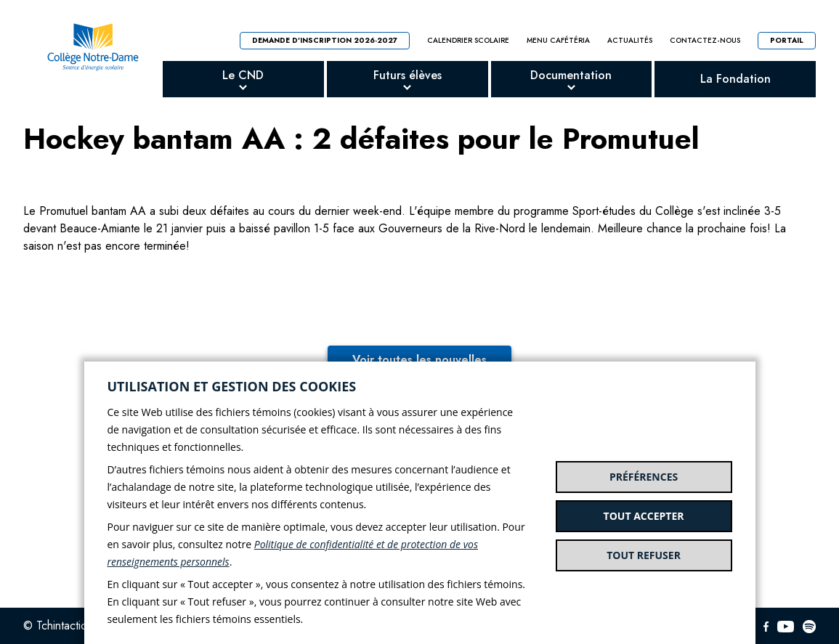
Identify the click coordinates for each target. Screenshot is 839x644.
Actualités (630, 41)
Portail (787, 40)
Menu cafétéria (558, 41)
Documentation (571, 75)
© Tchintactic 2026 (70, 625)
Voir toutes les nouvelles (419, 360)
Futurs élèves (408, 75)
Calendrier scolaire (468, 41)
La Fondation (735, 79)
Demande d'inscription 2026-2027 (325, 40)
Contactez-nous (705, 41)
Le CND (243, 75)
